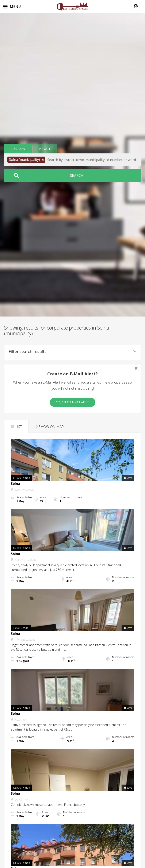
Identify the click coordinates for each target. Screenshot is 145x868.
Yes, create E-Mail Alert (73, 402)
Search (77, 175)
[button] (138, 6)
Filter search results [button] (72, 351)
